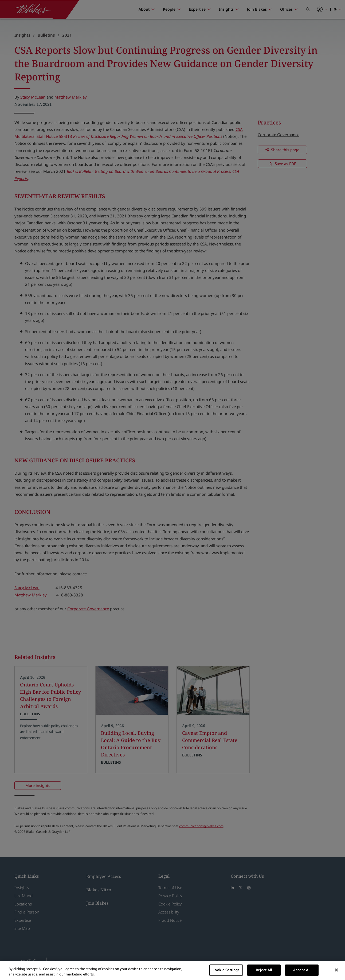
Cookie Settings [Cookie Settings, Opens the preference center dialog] (226, 970)
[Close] (336, 970)
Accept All (302, 970)
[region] (172, 971)
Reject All (264, 970)
